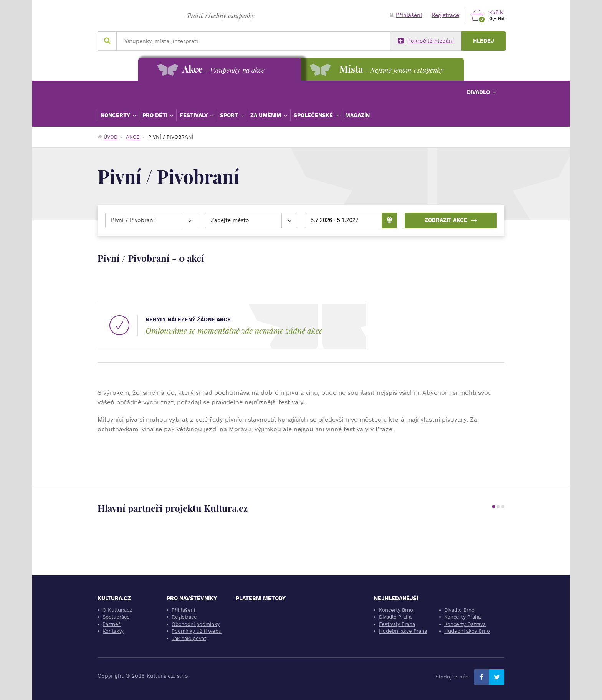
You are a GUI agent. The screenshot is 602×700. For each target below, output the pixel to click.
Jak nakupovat (189, 638)
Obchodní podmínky (196, 624)
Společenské (314, 115)
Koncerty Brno (396, 610)
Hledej (484, 41)
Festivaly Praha (397, 624)
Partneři (112, 624)
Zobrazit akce (451, 220)
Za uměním (267, 115)
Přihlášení (406, 15)
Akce (133, 137)
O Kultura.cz (117, 610)
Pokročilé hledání (426, 41)
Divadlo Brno (459, 610)
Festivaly (194, 115)
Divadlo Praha (395, 617)
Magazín (357, 115)
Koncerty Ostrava (465, 624)
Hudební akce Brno (467, 631)
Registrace (445, 15)
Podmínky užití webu (197, 631)
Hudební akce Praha (403, 631)
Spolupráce (116, 617)
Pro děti (156, 115)
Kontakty (113, 631)
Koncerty (116, 115)
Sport (230, 115)
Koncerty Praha (462, 617)
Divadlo (479, 92)
